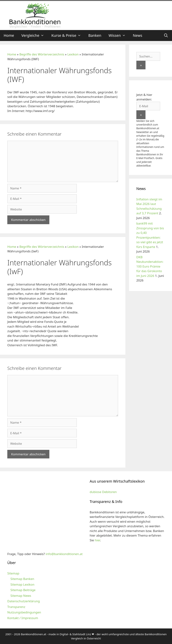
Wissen (119, 36)
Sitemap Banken (22, 579)
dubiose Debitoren (103, 492)
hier (97, 540)
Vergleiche (35, 36)
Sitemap (13, 573)
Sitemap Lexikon (22, 584)
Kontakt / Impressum (23, 618)
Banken (95, 35)
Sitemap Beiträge (23, 590)
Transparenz (16, 607)
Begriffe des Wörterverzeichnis (42, 54)
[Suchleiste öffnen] (166, 36)
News (138, 35)
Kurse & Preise (68, 36)
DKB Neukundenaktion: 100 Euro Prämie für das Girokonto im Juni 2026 (150, 266)
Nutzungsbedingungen (24, 612)
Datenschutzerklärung (24, 601)
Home (9, 35)
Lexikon (73, 54)
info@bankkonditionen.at (64, 554)
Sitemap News (21, 596)
